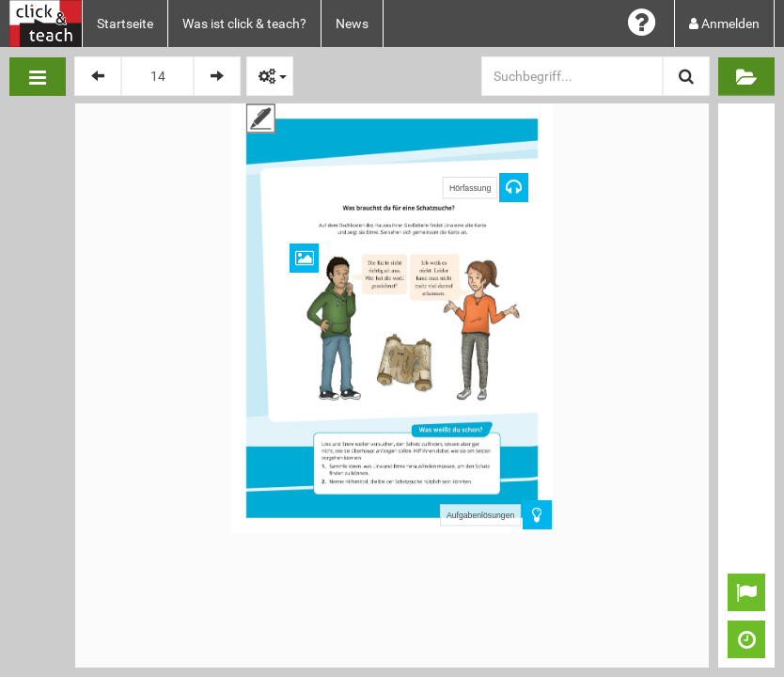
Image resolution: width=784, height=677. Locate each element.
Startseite (125, 24)
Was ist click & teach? (244, 24)
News (352, 24)
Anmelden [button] (724, 24)
